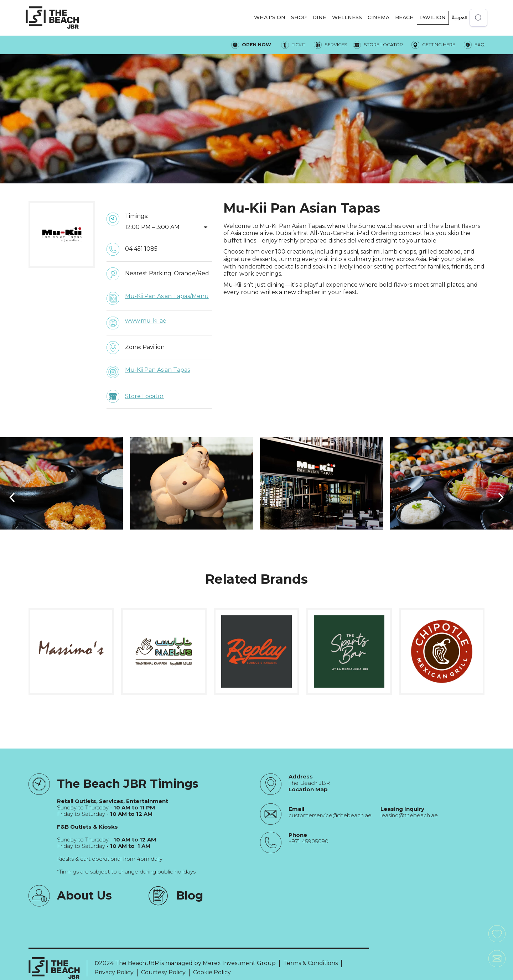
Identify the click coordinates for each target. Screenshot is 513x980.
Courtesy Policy (163, 972)
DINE (319, 17)
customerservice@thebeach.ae (330, 815)
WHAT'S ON (270, 17)
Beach (405, 17)
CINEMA (379, 17)
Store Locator (144, 396)
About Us (84, 895)
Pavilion (433, 17)
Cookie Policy (212, 972)
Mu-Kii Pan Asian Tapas (157, 370)
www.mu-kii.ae (146, 321)
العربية (459, 18)
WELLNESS (347, 17)
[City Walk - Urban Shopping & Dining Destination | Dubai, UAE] (52, 18)
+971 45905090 (309, 841)
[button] (270, 18)
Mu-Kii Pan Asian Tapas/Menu (167, 296)
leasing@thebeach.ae (409, 815)
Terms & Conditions (310, 963)
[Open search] (478, 18)
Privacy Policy (114, 972)
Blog (190, 895)
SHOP (299, 17)
